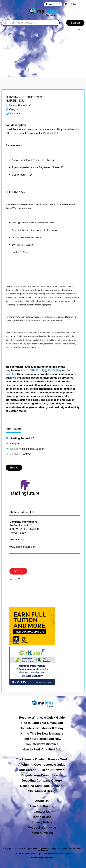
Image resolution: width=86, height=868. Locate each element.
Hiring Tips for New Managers (42, 733)
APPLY (18, 571)
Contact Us (42, 812)
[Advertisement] (43, 49)
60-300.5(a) (54, 370)
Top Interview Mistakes (42, 744)
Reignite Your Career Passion (42, 775)
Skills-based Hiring (42, 791)
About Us (42, 801)
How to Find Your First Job (42, 749)
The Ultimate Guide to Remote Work (42, 759)
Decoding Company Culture (42, 780)
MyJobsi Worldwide (42, 828)
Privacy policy (50, 857)
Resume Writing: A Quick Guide (42, 718)
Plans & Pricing (42, 833)
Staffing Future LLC (22, 512)
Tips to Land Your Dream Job (42, 723)
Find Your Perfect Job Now (42, 739)
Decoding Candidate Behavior (42, 786)
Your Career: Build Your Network (42, 770)
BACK (14, 468)
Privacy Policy (42, 822)
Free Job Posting (42, 806)
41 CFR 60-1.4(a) (36, 370)
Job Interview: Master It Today (42, 728)
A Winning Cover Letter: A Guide (42, 765)
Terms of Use (42, 817)
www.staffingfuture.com (23, 547)
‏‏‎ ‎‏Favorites (53, 4)
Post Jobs (70, 4)
